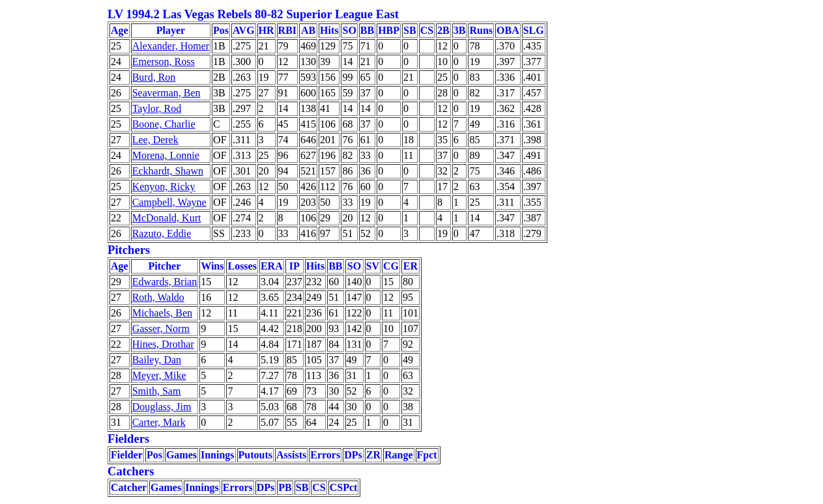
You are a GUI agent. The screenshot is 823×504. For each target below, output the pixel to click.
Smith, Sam (157, 391)
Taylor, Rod (157, 108)
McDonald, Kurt (167, 218)
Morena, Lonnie (166, 155)
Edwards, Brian (165, 282)
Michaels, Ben (162, 313)
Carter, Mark (159, 422)
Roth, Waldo (158, 297)
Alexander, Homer (171, 46)
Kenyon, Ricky (164, 187)
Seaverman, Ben (166, 93)
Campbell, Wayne (169, 202)
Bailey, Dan (157, 360)
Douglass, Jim (162, 407)
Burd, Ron (154, 77)
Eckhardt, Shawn (168, 171)
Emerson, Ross (164, 62)
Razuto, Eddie (162, 233)
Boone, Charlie (164, 124)
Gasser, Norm (161, 329)
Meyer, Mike (159, 375)
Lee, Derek (155, 140)
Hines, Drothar (163, 344)
